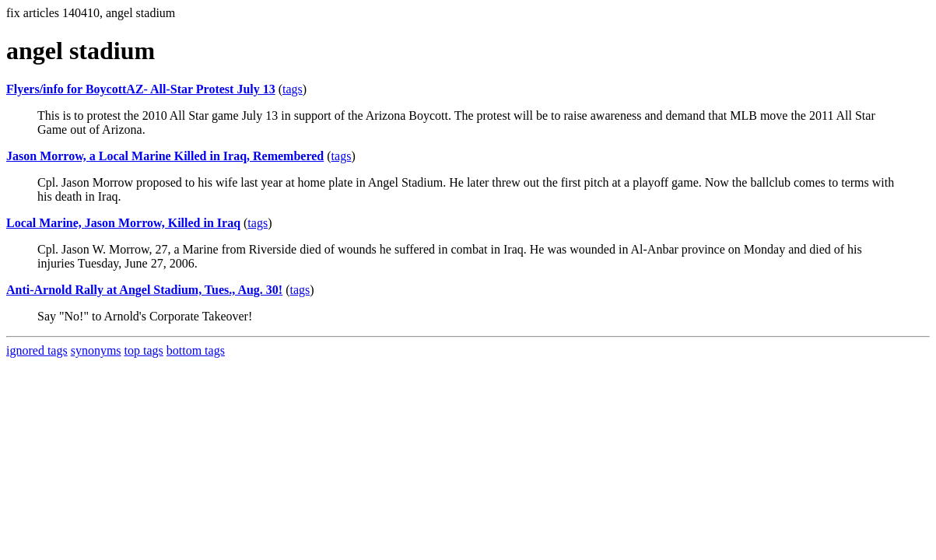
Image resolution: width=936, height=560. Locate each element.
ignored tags (37, 350)
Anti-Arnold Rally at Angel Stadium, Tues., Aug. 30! (144, 290)
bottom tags (196, 350)
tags (293, 89)
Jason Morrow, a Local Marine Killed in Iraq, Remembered (165, 156)
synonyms (96, 350)
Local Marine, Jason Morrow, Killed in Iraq (123, 223)
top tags (144, 350)
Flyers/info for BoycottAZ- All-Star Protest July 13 (141, 89)
